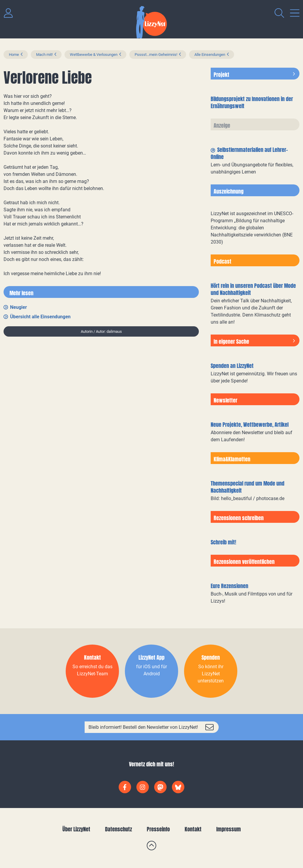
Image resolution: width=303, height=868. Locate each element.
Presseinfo (158, 829)
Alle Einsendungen (210, 55)
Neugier (18, 307)
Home (14, 55)
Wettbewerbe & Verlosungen (94, 55)
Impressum (229, 829)
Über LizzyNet (76, 829)
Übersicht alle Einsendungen (40, 317)
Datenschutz (119, 829)
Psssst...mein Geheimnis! (156, 55)
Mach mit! (44, 55)
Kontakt (193, 829)
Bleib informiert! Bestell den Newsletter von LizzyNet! (143, 727)
